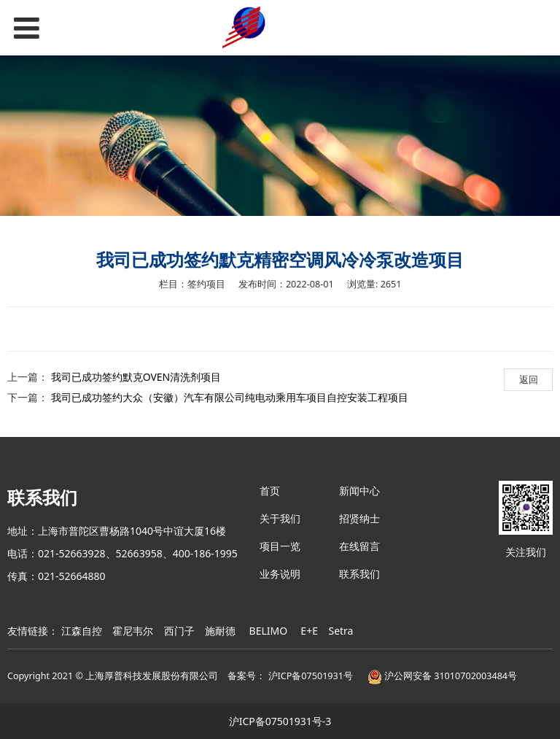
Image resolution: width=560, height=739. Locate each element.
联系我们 (359, 574)
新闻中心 (359, 491)
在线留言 (359, 546)
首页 (270, 491)
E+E (309, 631)
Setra (341, 631)
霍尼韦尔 (133, 631)
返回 (529, 379)
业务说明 (280, 574)
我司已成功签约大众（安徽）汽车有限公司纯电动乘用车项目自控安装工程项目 (230, 397)
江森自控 (82, 631)
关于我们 (280, 518)
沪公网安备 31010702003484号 (442, 676)
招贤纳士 (359, 518)
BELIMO (269, 631)
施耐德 (220, 631)
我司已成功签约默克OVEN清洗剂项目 (136, 377)
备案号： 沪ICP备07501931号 (290, 676)
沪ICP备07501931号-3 (280, 721)
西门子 (179, 631)
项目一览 (280, 546)
